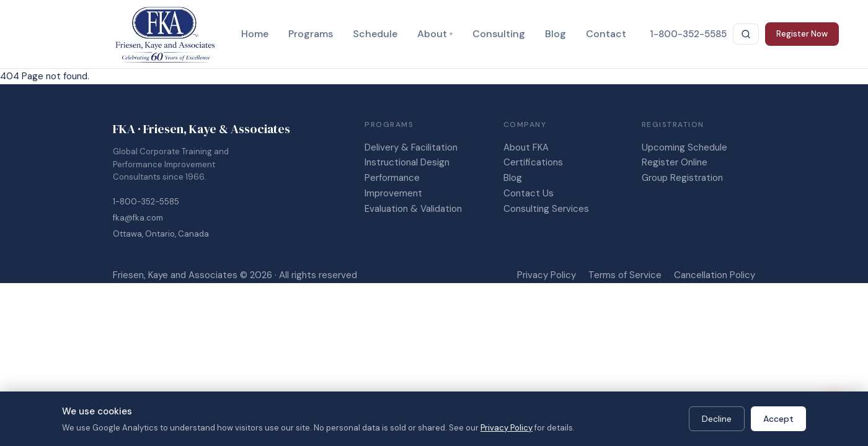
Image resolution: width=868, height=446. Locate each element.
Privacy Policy (547, 275)
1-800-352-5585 (146, 202)
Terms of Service (625, 275)
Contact (606, 34)
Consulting (499, 34)
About (435, 34)
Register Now (802, 34)
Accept (778, 419)
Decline (717, 419)
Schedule (375, 34)
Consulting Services (546, 209)
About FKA (526, 147)
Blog (556, 34)
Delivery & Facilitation (411, 147)
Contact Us (529, 193)
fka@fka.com (138, 218)
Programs (311, 34)
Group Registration (682, 178)
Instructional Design (407, 162)
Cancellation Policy (715, 275)
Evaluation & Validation (413, 209)
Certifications (533, 162)
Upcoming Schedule (684, 147)
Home (255, 34)
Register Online (675, 162)
